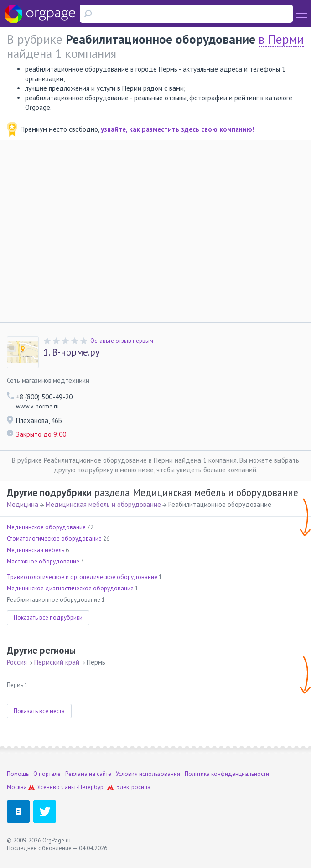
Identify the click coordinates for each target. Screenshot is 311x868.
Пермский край (57, 662)
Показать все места (39, 711)
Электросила (133, 787)
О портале (47, 774)
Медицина (23, 504)
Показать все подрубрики (48, 617)
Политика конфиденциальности (227, 774)
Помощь (18, 774)
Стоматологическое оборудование (54, 539)
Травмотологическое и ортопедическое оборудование (82, 577)
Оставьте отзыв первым (122, 341)
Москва (17, 787)
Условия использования (148, 774)
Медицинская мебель (36, 550)
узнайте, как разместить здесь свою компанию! (177, 129)
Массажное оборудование (43, 561)
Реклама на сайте (88, 774)
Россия (17, 662)
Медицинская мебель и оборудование (103, 504)
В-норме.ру (72, 352)
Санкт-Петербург (83, 787)
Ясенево (49, 787)
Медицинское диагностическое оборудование (70, 588)
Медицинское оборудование (46, 527)
